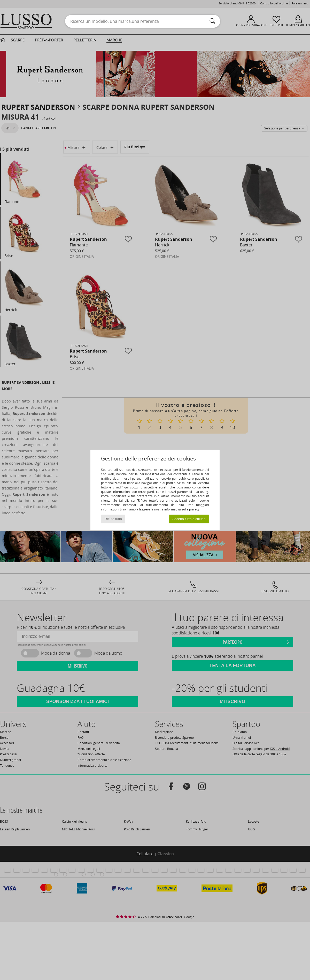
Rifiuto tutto (113, 519)
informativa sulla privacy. (182, 509)
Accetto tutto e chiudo (189, 519)
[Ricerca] (212, 21)
